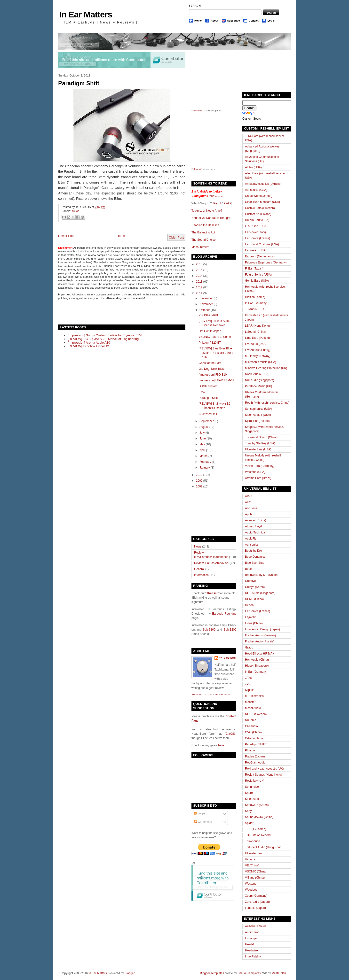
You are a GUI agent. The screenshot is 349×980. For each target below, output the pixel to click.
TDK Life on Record (258, 835)
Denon (249, 605)
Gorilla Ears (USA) (257, 281)
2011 (199, 293)
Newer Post (66, 236)
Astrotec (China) (256, 520)
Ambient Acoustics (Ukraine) (263, 184)
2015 (199, 270)
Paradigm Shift (79, 83)
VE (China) (252, 865)
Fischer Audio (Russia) (260, 641)
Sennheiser (252, 787)
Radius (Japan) (255, 756)
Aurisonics (252, 545)
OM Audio (251, 726)
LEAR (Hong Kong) (258, 326)
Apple (249, 514)
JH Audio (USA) (255, 309)
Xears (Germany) (256, 896)
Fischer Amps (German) (260, 635)
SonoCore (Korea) (257, 805)
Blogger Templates (212, 973)
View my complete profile (211, 694)
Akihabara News (256, 926)
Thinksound (253, 841)
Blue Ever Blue (255, 563)
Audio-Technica (255, 532)
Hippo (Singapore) (257, 666)
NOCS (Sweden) (256, 714)
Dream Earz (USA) (257, 220)
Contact (254, 21)
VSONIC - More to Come (215, 337)
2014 (199, 276)
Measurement (200, 247)
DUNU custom (208, 386)
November (206, 304)
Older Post (176, 237)
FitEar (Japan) (254, 269)
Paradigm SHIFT (256, 744)
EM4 (202, 392)
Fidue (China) (254, 623)
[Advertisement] (115, 312)
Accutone (251, 508)
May (202, 444)
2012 (199, 287)
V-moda (250, 859)
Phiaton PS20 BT (210, 343)
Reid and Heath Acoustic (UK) (264, 769)
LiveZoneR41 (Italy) (258, 350)
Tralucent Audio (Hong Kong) (264, 847)
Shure (249, 793)
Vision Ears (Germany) (260, 466)
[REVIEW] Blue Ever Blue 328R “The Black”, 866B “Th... (216, 353)
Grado (249, 648)
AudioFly (251, 539)
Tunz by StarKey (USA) (260, 443)
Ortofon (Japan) (255, 738)
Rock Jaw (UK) (255, 781)
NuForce (251, 720)
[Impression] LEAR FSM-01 (216, 380)
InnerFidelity (253, 957)
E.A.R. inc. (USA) (256, 226)
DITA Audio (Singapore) (260, 593)
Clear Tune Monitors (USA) (262, 202)
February (205, 462)
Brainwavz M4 (208, 414)
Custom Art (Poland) (258, 214)
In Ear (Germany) (256, 303)
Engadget (251, 938)
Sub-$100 (209, 630)
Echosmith (197, 169)
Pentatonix (197, 111)
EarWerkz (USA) (256, 250)
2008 (199, 486)
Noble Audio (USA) (257, 374)
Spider (249, 823)
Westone (251, 884)
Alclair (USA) (253, 167)
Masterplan (279, 973)
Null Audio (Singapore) (260, 380)
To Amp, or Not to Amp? (207, 211)
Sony (248, 811)
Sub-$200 (230, 630)
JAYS (249, 678)
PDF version (216, 196)
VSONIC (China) (256, 872)
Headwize (251, 950)
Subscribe (233, 21)
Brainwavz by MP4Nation (261, 575)
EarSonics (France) (258, 238)
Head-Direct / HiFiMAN (260, 654)
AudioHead (252, 932)
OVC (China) (253, 732)
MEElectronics (254, 696)
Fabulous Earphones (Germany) (266, 262)
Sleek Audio (253, 799)
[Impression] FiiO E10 (213, 375)
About (214, 21)
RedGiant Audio (255, 763)
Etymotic (251, 617)
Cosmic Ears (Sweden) (260, 208)
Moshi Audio (253, 708)
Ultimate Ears (254, 853)
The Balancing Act (203, 232)
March (203, 456)
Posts (200, 814)
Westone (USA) (255, 472)
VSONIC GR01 (209, 315)
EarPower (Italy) (255, 232)
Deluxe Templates (249, 973)
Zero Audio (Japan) (257, 902)
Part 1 (217, 203)
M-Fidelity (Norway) (258, 356)
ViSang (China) (255, 878)
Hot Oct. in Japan (210, 331)
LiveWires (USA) (256, 344)
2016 (199, 264)
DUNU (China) (254, 599)
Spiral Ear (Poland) (257, 421)
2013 (199, 282)
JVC (248, 684)
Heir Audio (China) (257, 660)
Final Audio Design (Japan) (262, 629)
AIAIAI (249, 496)
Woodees (251, 890)
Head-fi (250, 944)
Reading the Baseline (205, 225)
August (204, 427)
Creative (250, 581)
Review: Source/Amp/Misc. (211, 563)
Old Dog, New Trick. (212, 369)
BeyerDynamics (255, 557)
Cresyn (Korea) (255, 587)
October (205, 310)
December (206, 298)
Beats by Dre (253, 551)
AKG (248, 502)
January (205, 468)
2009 (199, 481)
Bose (248, 569)
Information (201, 575)
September (207, 421)
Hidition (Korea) (255, 297)
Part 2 (227, 203)
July (202, 433)
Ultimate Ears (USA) (258, 449)
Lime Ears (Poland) (258, 338)
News (76, 211)
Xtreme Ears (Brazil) (258, 478)
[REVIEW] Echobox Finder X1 (89, 346)
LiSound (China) (256, 332)
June (203, 439)
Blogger (130, 973)
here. (221, 745)
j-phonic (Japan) (255, 908)
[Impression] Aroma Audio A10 (89, 343)
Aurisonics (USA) (256, 190)
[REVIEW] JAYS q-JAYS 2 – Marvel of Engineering (103, 339)
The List (212, 593)
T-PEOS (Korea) (256, 829)
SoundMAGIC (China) (259, 817)
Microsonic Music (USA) (261, 362)
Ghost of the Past (210, 363)
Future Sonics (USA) (258, 275)
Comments (203, 822)
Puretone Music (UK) (258, 386)
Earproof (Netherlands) (260, 256)
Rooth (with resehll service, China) (267, 403)
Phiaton (250, 750)
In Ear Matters (86, 14)
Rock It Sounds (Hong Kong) (264, 775)
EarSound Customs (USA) (262, 244)
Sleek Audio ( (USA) (258, 415)
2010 (199, 475)
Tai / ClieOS (228, 658)
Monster (250, 702)
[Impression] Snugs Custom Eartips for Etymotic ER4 (105, 335)
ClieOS (230, 734)
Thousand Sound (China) (261, 437)
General (199, 569)
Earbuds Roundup (224, 614)
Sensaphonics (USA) (258, 409)
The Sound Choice (203, 240)
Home (198, 21)
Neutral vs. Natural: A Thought (211, 218)
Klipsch (250, 690)
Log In (271, 21)
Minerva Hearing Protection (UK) (266, 368)
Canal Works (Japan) (259, 196)
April (202, 450)
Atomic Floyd (253, 526)
